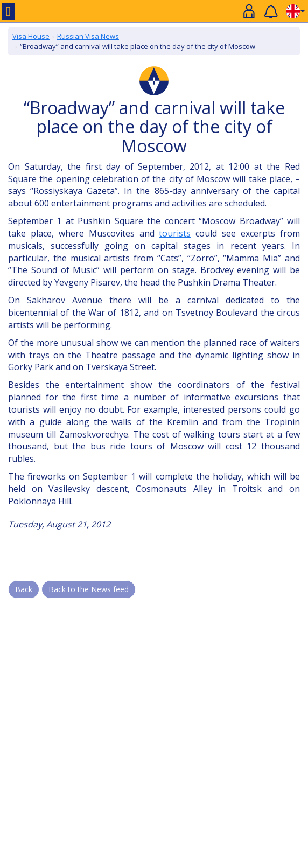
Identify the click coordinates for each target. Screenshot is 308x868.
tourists (175, 233)
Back (24, 589)
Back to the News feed (89, 589)
